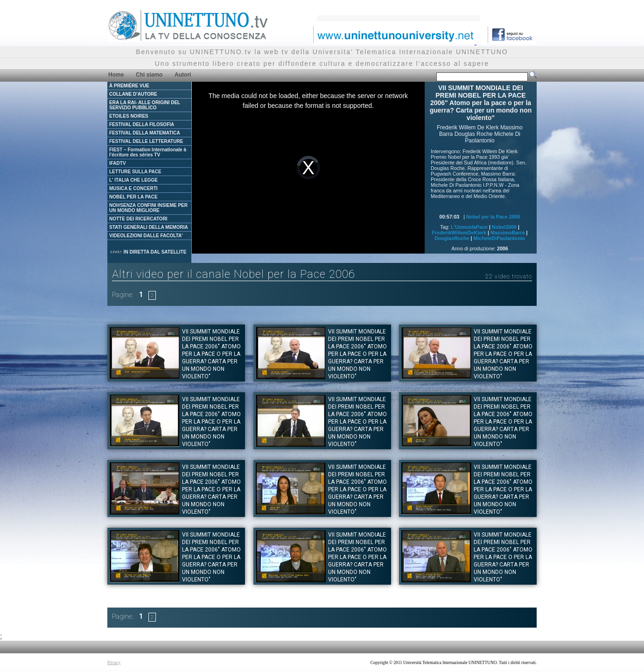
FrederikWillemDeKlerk (459, 233)
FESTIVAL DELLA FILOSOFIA (142, 124)
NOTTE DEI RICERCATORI (138, 219)
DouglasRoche (452, 238)
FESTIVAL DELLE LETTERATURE (146, 141)
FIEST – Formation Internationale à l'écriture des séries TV (148, 152)
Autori (183, 75)
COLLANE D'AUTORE (133, 94)
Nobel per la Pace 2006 (493, 217)
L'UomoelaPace (469, 227)
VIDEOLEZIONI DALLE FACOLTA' (146, 236)
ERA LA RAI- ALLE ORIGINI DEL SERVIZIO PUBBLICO (145, 105)
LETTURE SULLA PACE (135, 172)
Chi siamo (149, 75)
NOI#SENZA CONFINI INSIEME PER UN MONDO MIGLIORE (148, 208)
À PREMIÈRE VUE (129, 86)
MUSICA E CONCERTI (133, 188)
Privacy (114, 663)
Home (116, 75)
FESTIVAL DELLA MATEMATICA (145, 133)
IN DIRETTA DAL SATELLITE (148, 252)
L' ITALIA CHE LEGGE (133, 180)
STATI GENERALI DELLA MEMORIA (149, 227)
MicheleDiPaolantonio (499, 238)
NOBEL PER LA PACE (133, 197)
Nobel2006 (504, 227)
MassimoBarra (507, 233)
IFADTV (118, 163)
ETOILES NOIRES (129, 116)
